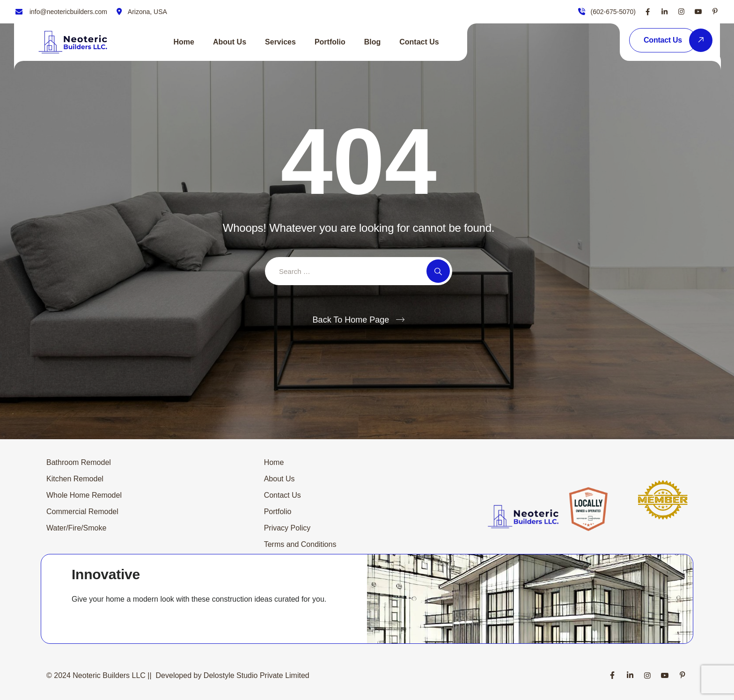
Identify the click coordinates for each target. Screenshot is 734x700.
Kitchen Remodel (75, 479)
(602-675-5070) (613, 12)
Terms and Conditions (300, 544)
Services (280, 42)
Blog (373, 42)
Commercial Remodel (82, 512)
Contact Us (419, 42)
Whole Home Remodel (84, 495)
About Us (230, 42)
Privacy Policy (287, 528)
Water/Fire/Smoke (76, 528)
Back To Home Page (351, 320)
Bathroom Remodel (79, 462)
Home (184, 42)
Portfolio (330, 42)
